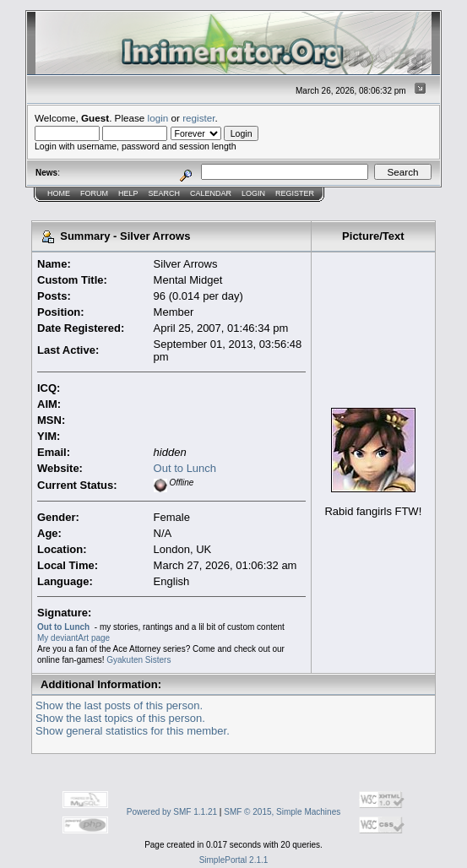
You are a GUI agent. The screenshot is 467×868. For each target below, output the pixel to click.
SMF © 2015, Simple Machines (282, 812)
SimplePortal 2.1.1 (234, 860)
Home (59, 193)
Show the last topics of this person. (120, 718)
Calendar (211, 193)
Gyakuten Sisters (138, 660)
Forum (94, 193)
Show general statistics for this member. (133, 731)
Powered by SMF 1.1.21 (172, 812)
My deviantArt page (73, 638)
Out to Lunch (185, 468)
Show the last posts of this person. (119, 705)
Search (165, 193)
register (198, 118)
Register (295, 193)
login (158, 118)
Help (128, 193)
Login (253, 193)
